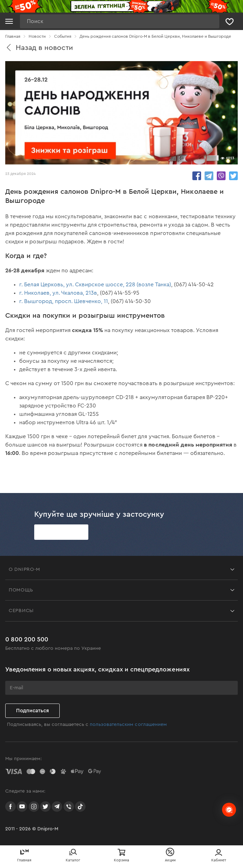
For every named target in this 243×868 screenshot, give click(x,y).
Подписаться (32, 711)
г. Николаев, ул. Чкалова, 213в (58, 293)
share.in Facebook (197, 176)
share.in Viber (221, 176)
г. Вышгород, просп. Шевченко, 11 (64, 301)
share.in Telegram (209, 176)
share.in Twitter (233, 176)
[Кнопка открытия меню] (9, 21)
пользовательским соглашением (128, 724)
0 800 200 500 (27, 639)
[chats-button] (229, 810)
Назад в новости (39, 48)
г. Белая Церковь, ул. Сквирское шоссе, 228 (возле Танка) (95, 285)
